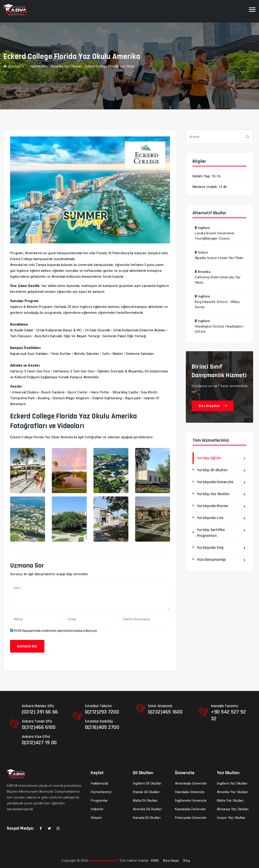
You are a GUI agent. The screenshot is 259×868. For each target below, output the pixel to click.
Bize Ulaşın (171, 861)
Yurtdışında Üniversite (215, 482)
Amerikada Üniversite (191, 783)
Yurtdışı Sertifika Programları (211, 533)
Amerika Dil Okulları (147, 809)
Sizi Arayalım (213, 406)
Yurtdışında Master (213, 506)
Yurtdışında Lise (210, 518)
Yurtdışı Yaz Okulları (213, 494)
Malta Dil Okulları (145, 801)
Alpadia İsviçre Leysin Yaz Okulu (219, 258)
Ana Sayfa (14, 66)
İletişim (96, 818)
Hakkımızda (99, 783)
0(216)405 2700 (102, 727)
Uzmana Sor (27, 646)
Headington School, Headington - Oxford (220, 329)
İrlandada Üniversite (190, 792)
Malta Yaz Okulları (230, 801)
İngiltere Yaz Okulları (232, 783)
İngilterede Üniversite (191, 801)
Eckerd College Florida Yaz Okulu (110, 66)
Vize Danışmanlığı (211, 560)
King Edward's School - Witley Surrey (217, 304)
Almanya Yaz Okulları (233, 809)
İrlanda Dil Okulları (146, 792)
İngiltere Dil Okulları (147, 783)
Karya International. (104, 861)
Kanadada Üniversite (190, 809)
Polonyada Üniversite (191, 818)
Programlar (99, 801)
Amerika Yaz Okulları (66, 66)
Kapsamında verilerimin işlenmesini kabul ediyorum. (56, 631)
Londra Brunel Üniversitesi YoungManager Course (215, 236)
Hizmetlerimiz (101, 792)
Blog (187, 861)
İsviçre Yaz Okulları (231, 818)
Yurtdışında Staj (210, 548)
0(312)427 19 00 (39, 743)
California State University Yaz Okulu (218, 280)
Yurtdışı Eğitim (209, 458)
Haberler (97, 809)
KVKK (18, 631)
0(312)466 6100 (39, 727)
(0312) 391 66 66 (40, 712)
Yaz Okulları (39, 66)
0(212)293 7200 (102, 712)
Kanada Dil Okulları (147, 818)
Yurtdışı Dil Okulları (212, 470)
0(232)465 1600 (165, 712)
